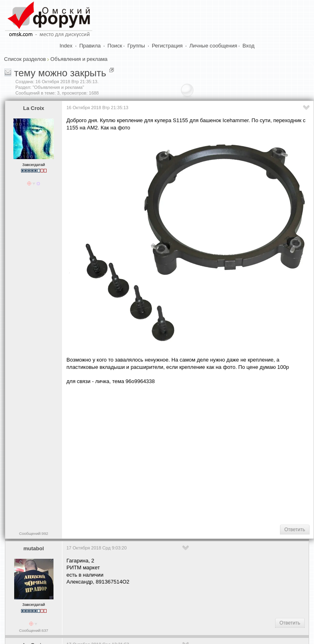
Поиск (115, 46)
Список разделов (25, 59)
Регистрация (167, 46)
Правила (90, 46)
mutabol (34, 548)
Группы (136, 46)
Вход (249, 46)
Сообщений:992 (34, 533)
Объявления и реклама (79, 59)
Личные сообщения (214, 46)
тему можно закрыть (60, 73)
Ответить (295, 530)
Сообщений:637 (34, 630)
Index (66, 46)
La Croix (34, 108)
